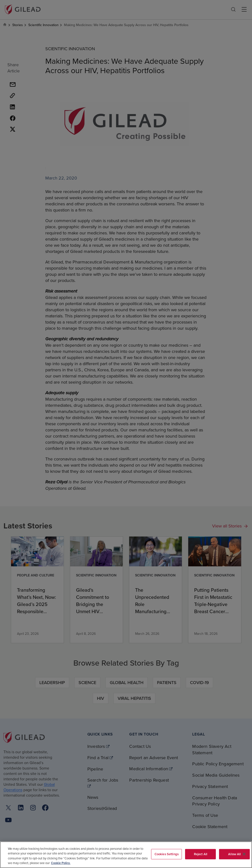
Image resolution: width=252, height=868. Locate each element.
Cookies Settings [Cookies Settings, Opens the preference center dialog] (167, 854)
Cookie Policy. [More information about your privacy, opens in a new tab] (61, 863)
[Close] (244, 854)
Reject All (201, 854)
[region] (126, 855)
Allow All (234, 854)
